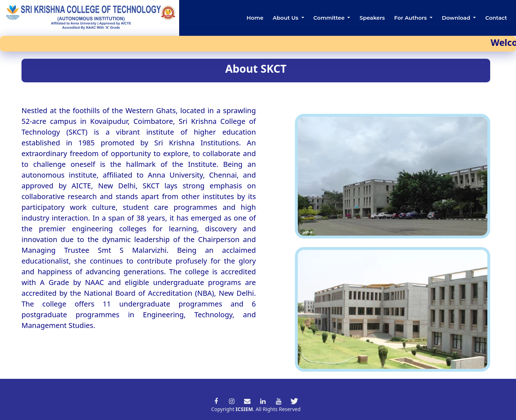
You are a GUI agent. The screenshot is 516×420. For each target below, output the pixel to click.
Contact (496, 18)
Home (255, 18)
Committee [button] (330, 18)
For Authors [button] (411, 18)
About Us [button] (286, 18)
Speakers (372, 18)
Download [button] (457, 18)
